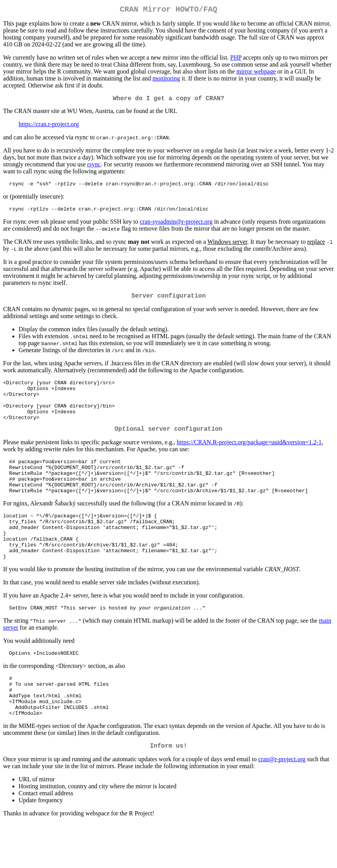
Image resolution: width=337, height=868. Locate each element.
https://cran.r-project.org (49, 127)
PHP (236, 59)
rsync (94, 167)
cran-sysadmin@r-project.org (176, 227)
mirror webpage (256, 73)
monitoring (166, 80)
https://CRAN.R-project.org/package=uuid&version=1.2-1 (249, 459)
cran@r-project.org (282, 804)
